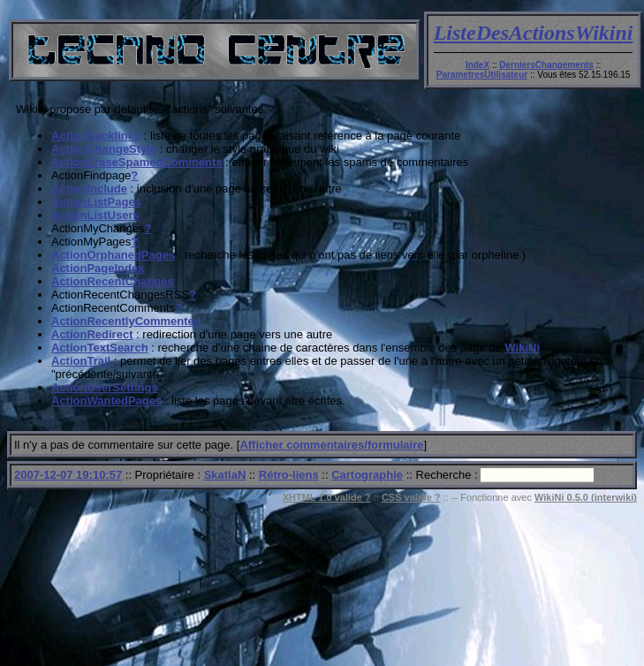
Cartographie (367, 475)
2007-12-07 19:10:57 (68, 475)
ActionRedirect (92, 334)
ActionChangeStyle (104, 149)
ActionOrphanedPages (113, 255)
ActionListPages (96, 202)
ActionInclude (89, 189)
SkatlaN (225, 475)
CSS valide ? (411, 497)
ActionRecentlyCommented (126, 321)
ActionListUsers (95, 215)
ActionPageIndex (98, 268)
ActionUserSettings (105, 387)
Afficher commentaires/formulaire (331, 445)
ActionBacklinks (96, 136)
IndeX (477, 65)
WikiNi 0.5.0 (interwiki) (586, 497)
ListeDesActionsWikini (534, 33)
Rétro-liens (289, 475)
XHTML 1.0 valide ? (327, 497)
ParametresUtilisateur (482, 75)
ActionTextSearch (100, 348)
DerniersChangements (546, 65)
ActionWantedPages (106, 401)
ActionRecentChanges (113, 281)
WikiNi (522, 348)
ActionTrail (81, 361)
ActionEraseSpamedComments (137, 162)
